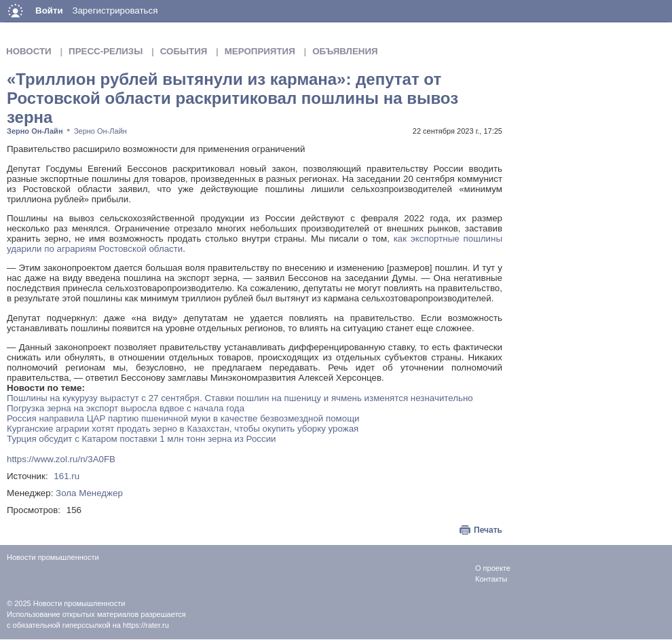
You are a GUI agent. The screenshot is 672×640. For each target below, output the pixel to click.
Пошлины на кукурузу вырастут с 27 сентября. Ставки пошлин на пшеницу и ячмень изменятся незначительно (240, 398)
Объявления (345, 51)
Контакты (491, 579)
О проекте (493, 568)
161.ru (67, 476)
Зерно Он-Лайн (35, 131)
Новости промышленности (79, 603)
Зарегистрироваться (115, 11)
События (184, 51)
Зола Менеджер (89, 493)
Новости (29, 51)
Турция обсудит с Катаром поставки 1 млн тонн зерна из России (142, 439)
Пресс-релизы (106, 51)
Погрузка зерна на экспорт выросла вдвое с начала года (126, 408)
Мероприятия (260, 51)
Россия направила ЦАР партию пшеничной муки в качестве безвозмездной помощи (183, 418)
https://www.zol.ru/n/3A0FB (61, 459)
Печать (488, 530)
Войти (49, 11)
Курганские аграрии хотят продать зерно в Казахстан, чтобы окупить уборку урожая (183, 429)
